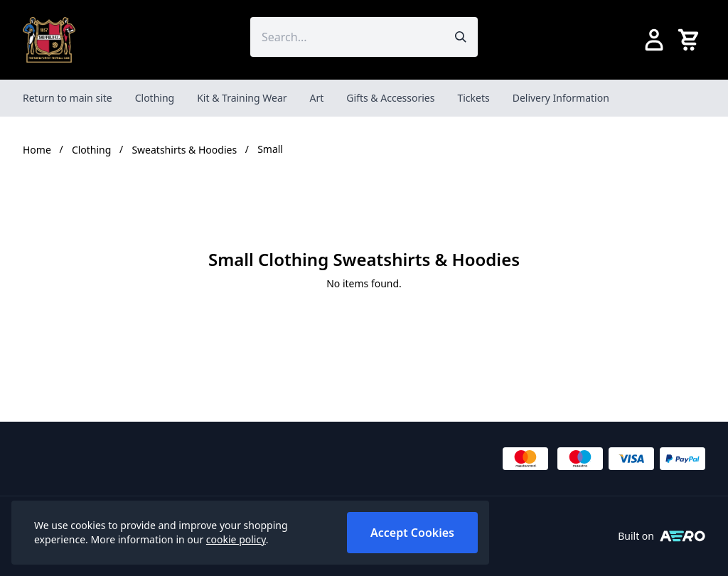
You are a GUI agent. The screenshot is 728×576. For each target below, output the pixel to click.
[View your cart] (691, 40)
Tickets (473, 98)
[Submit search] (461, 37)
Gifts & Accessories (390, 98)
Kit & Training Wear (242, 98)
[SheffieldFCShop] (49, 40)
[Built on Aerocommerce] (682, 536)
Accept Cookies (412, 533)
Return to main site (68, 98)
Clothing (155, 98)
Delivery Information (561, 98)
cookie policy (236, 539)
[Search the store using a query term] (347, 37)
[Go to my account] (654, 40)
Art (317, 98)
